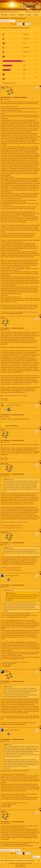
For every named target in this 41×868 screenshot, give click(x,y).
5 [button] (28, 24)
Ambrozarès (4, 811)
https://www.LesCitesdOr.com (12, 426)
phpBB (16, 863)
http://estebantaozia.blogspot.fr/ (16, 313)
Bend (7, 87)
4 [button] (26, 24)
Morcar (6, 671)
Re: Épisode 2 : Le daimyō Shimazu (14, 97)
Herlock (3, 318)
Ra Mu (6, 574)
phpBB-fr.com (23, 865)
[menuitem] (3, 12)
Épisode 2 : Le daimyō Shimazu (13, 18)
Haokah (6, 464)
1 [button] (20, 24)
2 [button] (22, 24)
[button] (17, 24)
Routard (7, 404)
